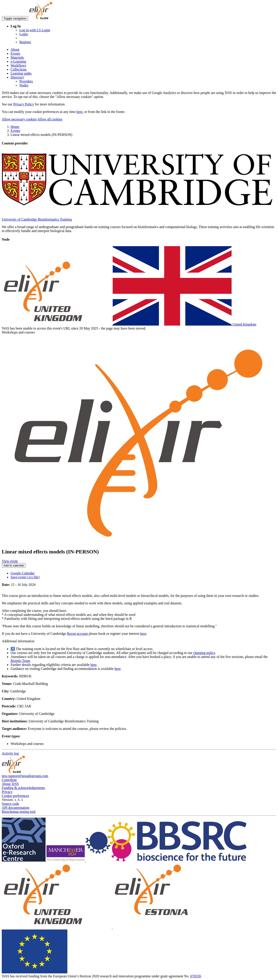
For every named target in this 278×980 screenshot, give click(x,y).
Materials (17, 57)
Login (24, 34)
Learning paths (21, 73)
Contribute (9, 780)
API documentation (16, 808)
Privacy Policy (24, 104)
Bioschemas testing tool (19, 812)
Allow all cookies (50, 119)
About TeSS (10, 784)
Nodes (24, 85)
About (15, 50)
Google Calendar (23, 573)
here (79, 112)
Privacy (7, 792)
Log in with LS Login (35, 30)
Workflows (18, 65)
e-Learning (18, 61)
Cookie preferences (15, 796)
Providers (26, 81)
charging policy (204, 653)
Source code (10, 804)
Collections (19, 69)
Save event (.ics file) (25, 577)
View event (10, 561)
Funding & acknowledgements (23, 788)
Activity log (10, 753)
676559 (195, 976)
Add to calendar (14, 565)
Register (25, 42)
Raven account (77, 634)
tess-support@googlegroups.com (25, 776)
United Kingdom (129, 324)
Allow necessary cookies (19, 119)
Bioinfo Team (20, 661)
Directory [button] (17, 77)
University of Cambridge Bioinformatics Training (37, 219)
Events (15, 53)
